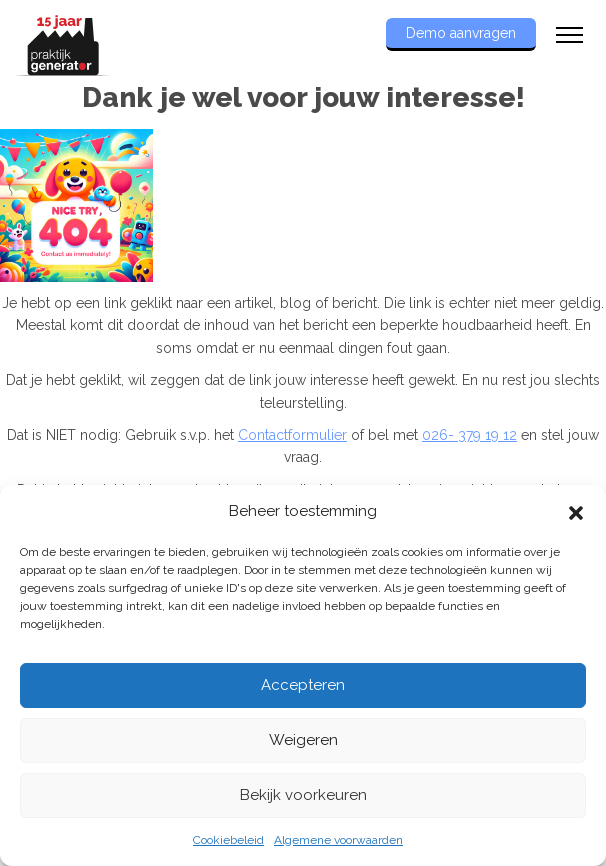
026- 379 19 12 (469, 435)
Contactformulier (292, 435)
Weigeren (303, 740)
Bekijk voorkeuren (303, 795)
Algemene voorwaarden (338, 840)
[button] (576, 511)
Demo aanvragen (461, 33)
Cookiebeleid (228, 840)
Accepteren (303, 685)
